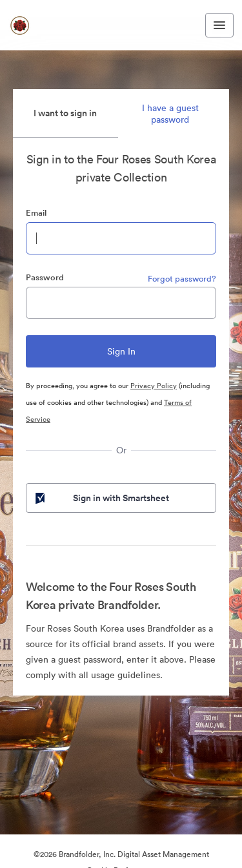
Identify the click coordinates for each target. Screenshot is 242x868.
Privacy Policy (154, 386)
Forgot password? (182, 279)
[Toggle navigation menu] (219, 25)
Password (45, 277)
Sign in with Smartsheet (101, 498)
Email (36, 213)
